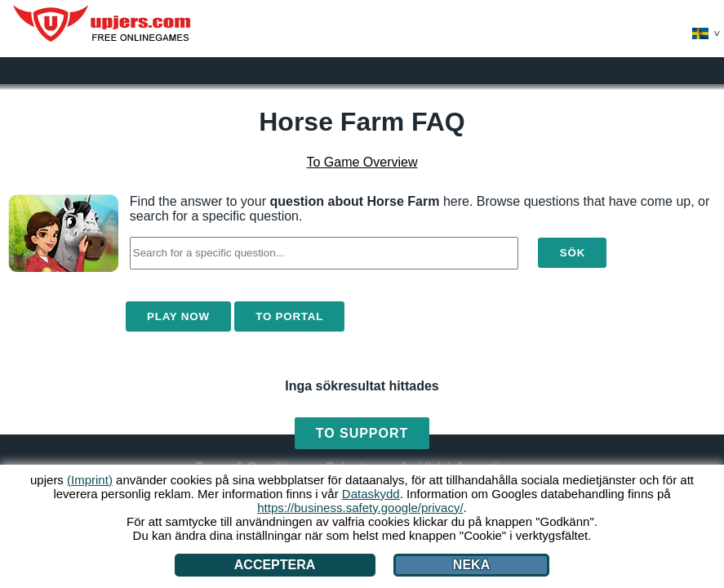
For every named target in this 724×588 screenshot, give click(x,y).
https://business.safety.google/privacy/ (360, 508)
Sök (573, 253)
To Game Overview (362, 162)
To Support (362, 433)
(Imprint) (90, 480)
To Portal (289, 316)
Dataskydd (371, 494)
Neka (471, 565)
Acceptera (275, 565)
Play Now (178, 316)
